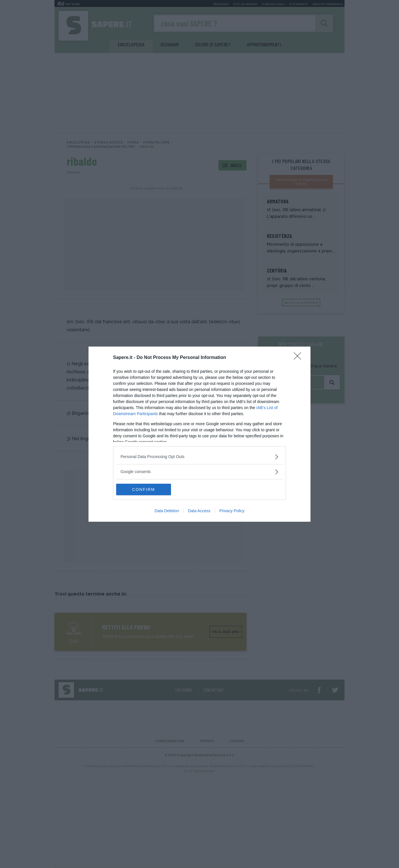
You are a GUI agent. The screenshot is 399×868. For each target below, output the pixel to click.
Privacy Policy (232, 511)
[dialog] (199, 434)
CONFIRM (143, 489)
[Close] (299, 358)
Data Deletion (167, 511)
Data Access (199, 511)
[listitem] (199, 457)
